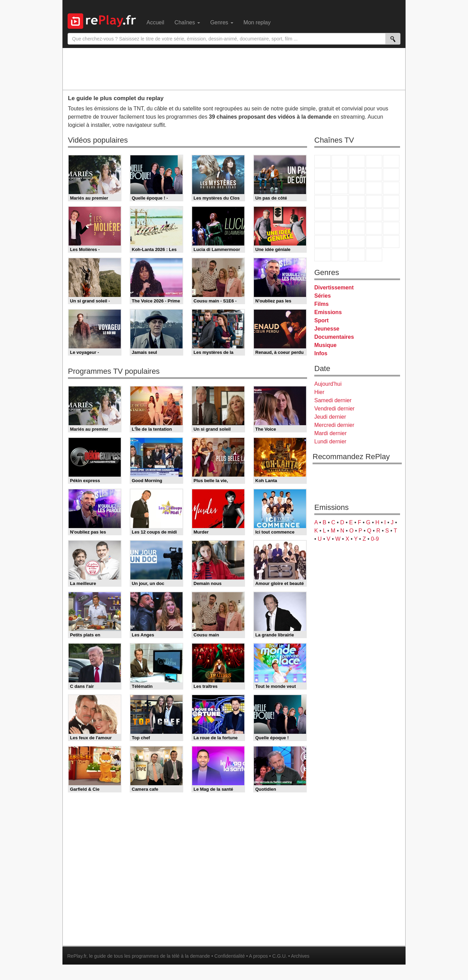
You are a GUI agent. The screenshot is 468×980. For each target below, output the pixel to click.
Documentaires (334, 337)
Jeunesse (327, 329)
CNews (357, 215)
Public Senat (357, 255)
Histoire (374, 255)
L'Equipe (391, 228)
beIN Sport (357, 228)
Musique (325, 345)
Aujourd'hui (328, 384)
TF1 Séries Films (357, 188)
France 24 (340, 228)
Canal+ (374, 161)
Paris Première (374, 201)
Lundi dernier (330, 441)
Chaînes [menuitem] (187, 22)
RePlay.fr (77, 956)
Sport (321, 320)
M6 (323, 175)
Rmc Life (340, 201)
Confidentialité (230, 956)
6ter (374, 188)
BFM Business (391, 215)
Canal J (340, 242)
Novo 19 (323, 215)
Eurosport (374, 228)
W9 (357, 175)
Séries (323, 296)
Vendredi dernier (334, 409)
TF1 (323, 161)
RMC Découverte (391, 188)
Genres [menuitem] (222, 22)
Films (321, 304)
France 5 (391, 161)
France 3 (357, 161)
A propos (258, 956)
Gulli (323, 242)
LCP (340, 255)
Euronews (323, 228)
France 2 (340, 161)
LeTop (323, 255)
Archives (300, 956)
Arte (340, 175)
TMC (374, 175)
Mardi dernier (330, 433)
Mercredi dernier (334, 425)
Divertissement (334, 288)
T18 (391, 201)
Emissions (328, 312)
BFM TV (374, 215)
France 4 (323, 188)
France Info (340, 215)
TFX (391, 175)
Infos (321, 353)
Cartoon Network (357, 242)
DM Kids (391, 242)
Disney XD (374, 242)
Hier (319, 392)
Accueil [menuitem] (155, 22)
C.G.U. (279, 956)
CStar (340, 188)
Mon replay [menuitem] (257, 22)
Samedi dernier (333, 400)
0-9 (375, 539)
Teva (357, 201)
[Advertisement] (234, 69)
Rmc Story (323, 201)
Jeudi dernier (330, 417)
